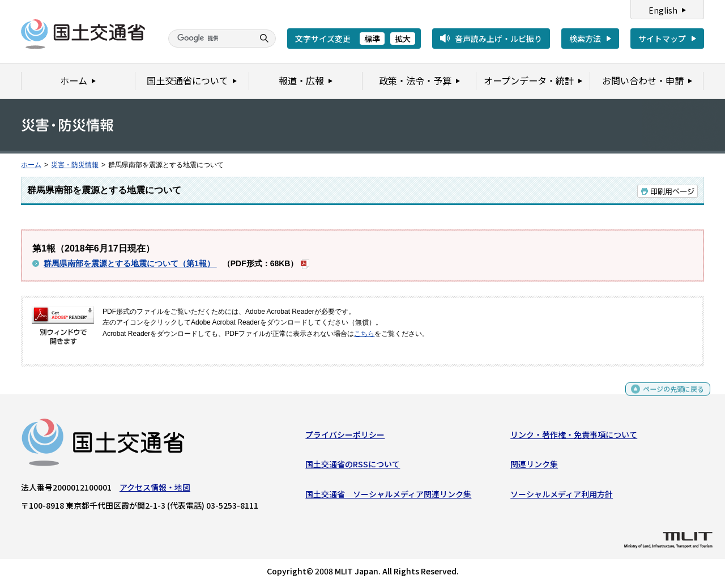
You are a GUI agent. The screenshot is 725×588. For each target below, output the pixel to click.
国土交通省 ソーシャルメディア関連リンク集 (388, 497)
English (663, 10)
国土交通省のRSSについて (353, 467)
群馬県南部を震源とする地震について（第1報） (130, 263)
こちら (364, 334)
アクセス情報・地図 (155, 490)
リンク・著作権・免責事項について (574, 437)
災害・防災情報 (75, 165)
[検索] (210, 39)
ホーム (31, 165)
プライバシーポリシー (345, 437)
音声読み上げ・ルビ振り (498, 39)
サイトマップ (662, 39)
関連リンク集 (534, 467)
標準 (372, 39)
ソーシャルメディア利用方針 (562, 497)
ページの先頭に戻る (669, 396)
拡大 (403, 39)
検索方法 (585, 39)
